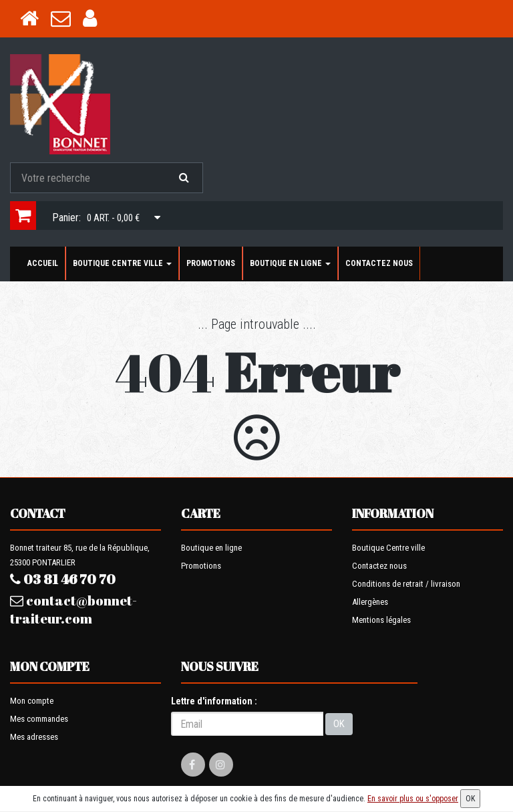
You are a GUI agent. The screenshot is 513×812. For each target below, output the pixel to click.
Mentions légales (381, 620)
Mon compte (32, 701)
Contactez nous (379, 263)
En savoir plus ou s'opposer (413, 799)
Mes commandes (39, 719)
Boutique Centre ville (122, 263)
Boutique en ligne (290, 263)
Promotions (211, 263)
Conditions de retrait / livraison (406, 584)
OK (339, 724)
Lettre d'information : (214, 701)
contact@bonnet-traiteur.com (73, 610)
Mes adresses (34, 737)
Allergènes (370, 602)
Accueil (43, 263)
